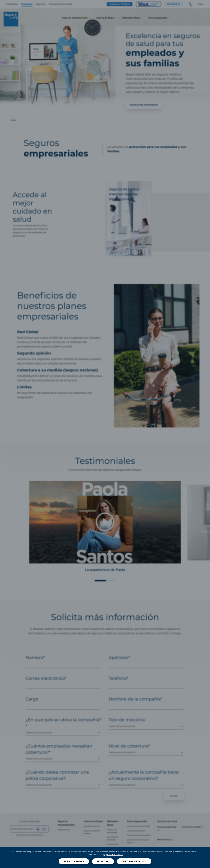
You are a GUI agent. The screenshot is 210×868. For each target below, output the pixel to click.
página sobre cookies (113, 855)
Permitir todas (74, 861)
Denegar (103, 861)
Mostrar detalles (134, 861)
